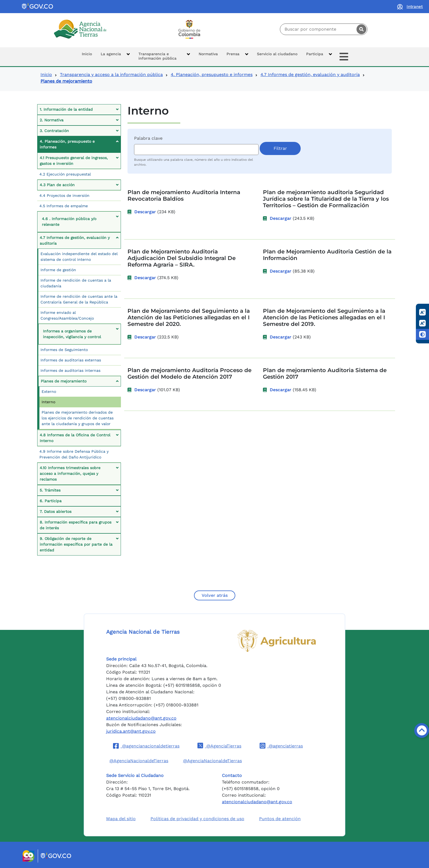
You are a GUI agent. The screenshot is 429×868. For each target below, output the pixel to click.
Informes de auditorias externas (71, 360)
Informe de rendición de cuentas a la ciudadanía (76, 283)
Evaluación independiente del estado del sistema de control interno (79, 257)
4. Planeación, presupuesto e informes (212, 74)
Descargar (145, 212)
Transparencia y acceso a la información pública (111, 74)
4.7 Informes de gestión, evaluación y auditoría (310, 74)
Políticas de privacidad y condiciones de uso (197, 819)
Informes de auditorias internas (70, 370)
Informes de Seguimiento (64, 350)
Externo (49, 391)
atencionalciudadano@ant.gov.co (141, 718)
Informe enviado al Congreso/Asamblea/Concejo (67, 315)
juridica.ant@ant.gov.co (131, 731)
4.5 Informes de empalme (64, 206)
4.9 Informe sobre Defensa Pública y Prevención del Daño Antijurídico (74, 454)
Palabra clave (148, 138)
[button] (115, 57)
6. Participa (51, 501)
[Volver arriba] (422, 730)
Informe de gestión (58, 270)
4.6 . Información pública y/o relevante (69, 222)
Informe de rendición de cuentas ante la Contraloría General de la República (79, 299)
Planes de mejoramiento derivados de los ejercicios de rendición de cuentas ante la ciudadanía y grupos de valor (78, 418)
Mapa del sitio (121, 819)
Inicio (46, 74)
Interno (48, 402)
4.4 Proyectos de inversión (64, 195)
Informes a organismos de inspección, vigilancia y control (72, 334)
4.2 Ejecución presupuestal (65, 174)
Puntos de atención (280, 819)
